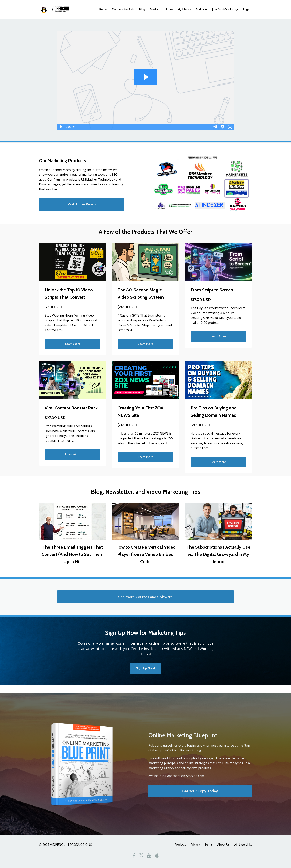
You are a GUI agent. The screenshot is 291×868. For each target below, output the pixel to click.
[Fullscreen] (230, 127)
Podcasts (202, 9)
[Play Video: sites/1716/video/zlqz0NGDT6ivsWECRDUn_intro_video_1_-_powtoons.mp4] (145, 77)
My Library (184, 9)
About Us (223, 845)
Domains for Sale (123, 9)
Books (103, 9)
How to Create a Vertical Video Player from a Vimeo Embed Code (145, 554)
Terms (209, 845)
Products (155, 9)
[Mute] (215, 127)
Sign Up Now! (145, 668)
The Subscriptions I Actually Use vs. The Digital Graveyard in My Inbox (218, 554)
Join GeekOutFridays (225, 9)
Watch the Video (82, 204)
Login (247, 9)
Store (169, 9)
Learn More (73, 344)
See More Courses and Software (145, 597)
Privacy (195, 845)
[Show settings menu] (223, 127)
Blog (142, 9)
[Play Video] (61, 127)
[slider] (141, 127)
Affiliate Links (243, 845)
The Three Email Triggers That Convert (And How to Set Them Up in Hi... (73, 554)
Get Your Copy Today (200, 791)
